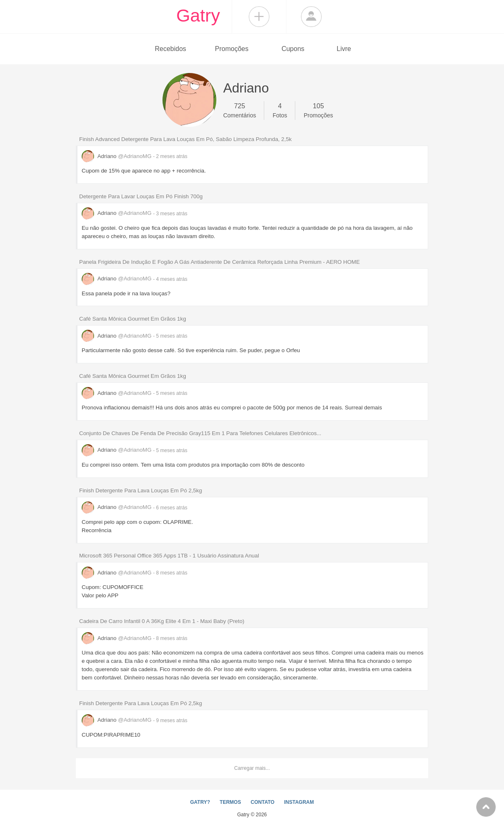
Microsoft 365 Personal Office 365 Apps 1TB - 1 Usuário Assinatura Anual (169, 556)
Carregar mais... (252, 768)
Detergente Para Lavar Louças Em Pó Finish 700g (141, 196)
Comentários (239, 110)
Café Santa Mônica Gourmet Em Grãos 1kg (133, 319)
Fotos (280, 110)
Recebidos (170, 49)
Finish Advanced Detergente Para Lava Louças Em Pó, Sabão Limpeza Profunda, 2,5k (185, 139)
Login (311, 17)
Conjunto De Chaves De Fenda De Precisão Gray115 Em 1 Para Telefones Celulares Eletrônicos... (200, 433)
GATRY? (200, 802)
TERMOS (230, 802)
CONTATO (263, 802)
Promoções (232, 49)
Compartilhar (259, 17)
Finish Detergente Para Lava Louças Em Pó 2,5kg (141, 490)
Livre (344, 49)
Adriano (117, 156)
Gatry (198, 15)
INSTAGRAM (299, 802)
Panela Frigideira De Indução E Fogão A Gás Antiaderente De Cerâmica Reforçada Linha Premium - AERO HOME (219, 262)
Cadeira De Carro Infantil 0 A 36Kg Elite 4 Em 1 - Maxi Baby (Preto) (162, 621)
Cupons (293, 49)
